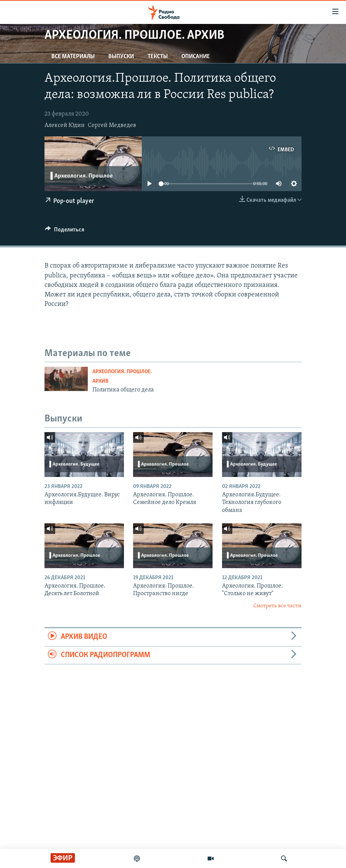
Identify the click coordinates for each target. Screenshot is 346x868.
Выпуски (121, 57)
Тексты (158, 57)
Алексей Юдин (65, 125)
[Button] (65, 231)
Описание (196, 57)
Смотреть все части (277, 606)
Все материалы (73, 57)
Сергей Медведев (112, 125)
